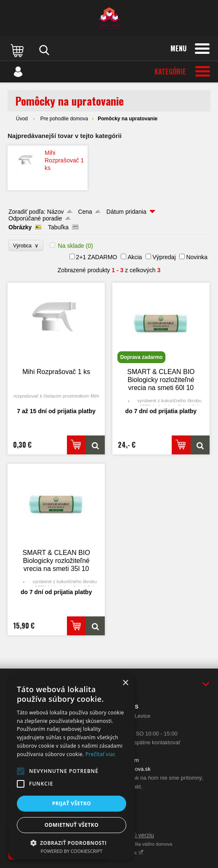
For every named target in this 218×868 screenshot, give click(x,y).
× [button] (125, 683)
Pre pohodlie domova (64, 119)
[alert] (72, 767)
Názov (56, 212)
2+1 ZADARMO (97, 257)
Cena (85, 212)
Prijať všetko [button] (72, 803)
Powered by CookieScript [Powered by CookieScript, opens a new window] (72, 851)
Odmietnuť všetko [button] (72, 825)
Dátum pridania (126, 212)
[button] (21, 771)
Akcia (135, 257)
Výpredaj (164, 257)
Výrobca (26, 246)
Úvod (22, 119)
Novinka (197, 257)
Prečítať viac (100, 754)
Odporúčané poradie (35, 218)
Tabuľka (58, 227)
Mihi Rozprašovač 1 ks (64, 160)
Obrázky (20, 227)
